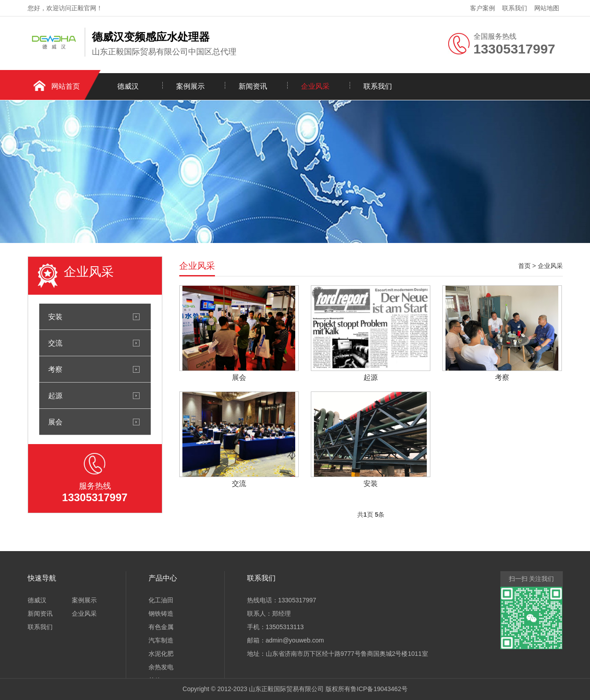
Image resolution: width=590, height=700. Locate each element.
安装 (55, 317)
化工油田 (161, 600)
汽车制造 (161, 640)
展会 (55, 422)
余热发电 (161, 667)
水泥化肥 (161, 654)
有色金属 (161, 627)
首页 (524, 266)
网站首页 (66, 86)
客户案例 (483, 8)
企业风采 (315, 86)
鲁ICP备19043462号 (379, 689)
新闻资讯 (253, 86)
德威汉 (128, 86)
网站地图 (547, 8)
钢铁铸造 (161, 614)
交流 (55, 343)
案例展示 (190, 86)
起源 (55, 395)
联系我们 (515, 8)
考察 (55, 369)
